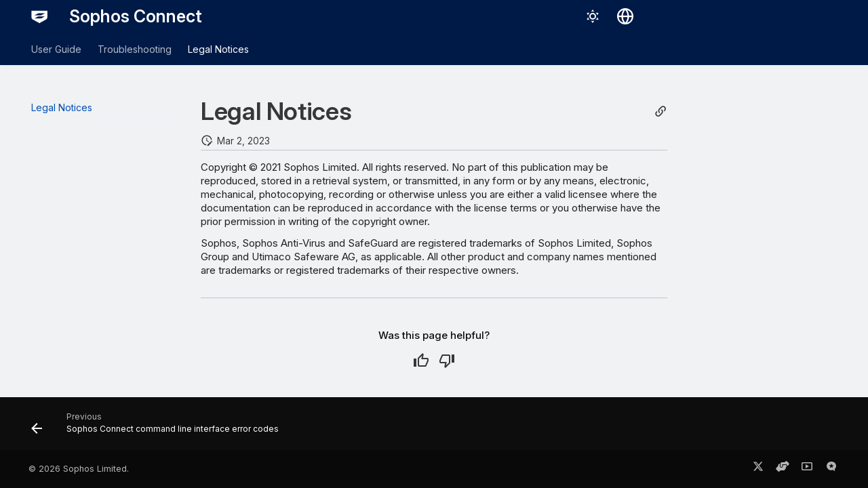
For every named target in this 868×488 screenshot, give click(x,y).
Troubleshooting (135, 49)
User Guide (56, 49)
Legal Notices (218, 49)
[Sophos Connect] (39, 16)
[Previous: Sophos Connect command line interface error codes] (159, 428)
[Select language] (625, 16)
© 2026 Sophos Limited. (79, 469)
